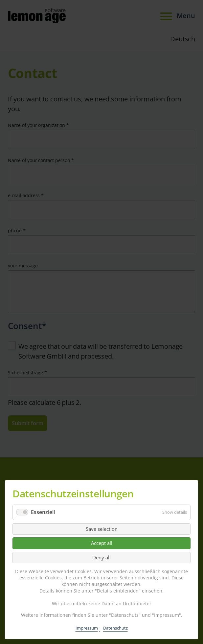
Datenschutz (115, 628)
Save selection (102, 529)
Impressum (87, 628)
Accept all (102, 543)
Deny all (101, 557)
